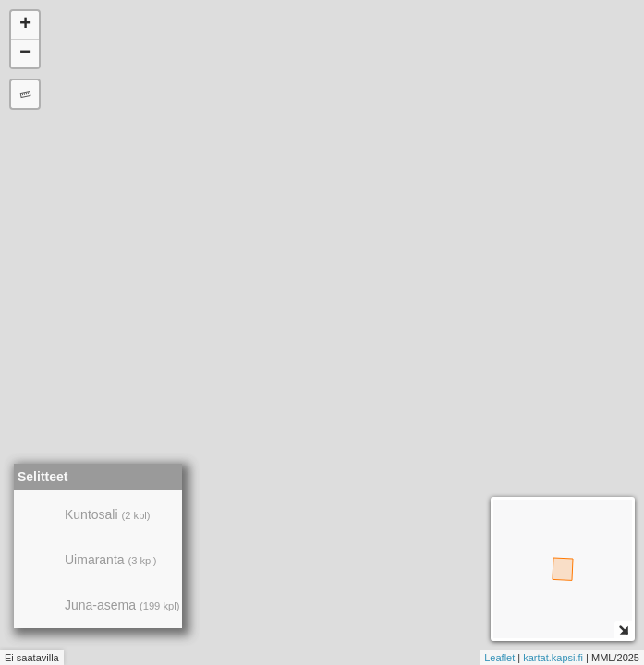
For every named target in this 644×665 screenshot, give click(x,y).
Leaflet (499, 658)
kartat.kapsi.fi (553, 658)
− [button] (25, 54)
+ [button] (25, 25)
